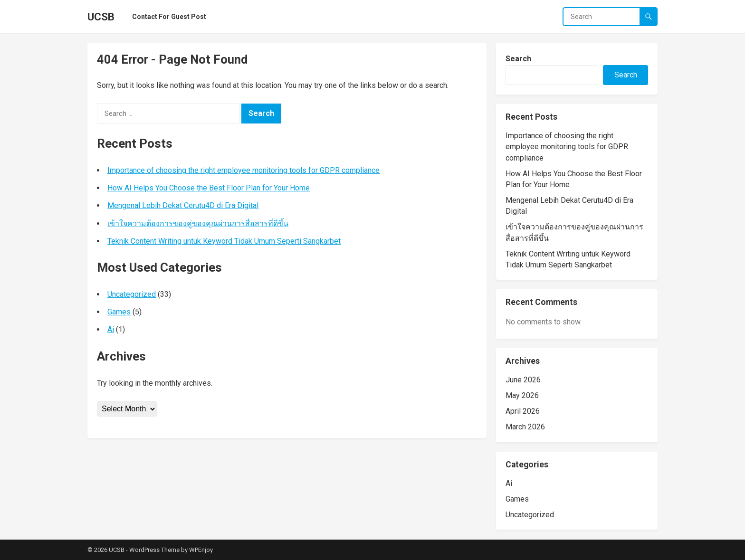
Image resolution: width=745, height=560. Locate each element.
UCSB (101, 17)
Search (518, 59)
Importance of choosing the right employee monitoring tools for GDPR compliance (244, 170)
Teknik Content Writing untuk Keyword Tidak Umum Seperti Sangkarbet (224, 241)
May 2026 (522, 395)
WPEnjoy (201, 550)
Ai (111, 329)
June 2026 (523, 380)
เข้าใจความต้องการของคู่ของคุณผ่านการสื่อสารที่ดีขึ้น (198, 223)
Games (119, 312)
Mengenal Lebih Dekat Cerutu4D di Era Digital (183, 205)
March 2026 (525, 427)
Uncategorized (132, 294)
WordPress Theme (154, 550)
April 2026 (523, 411)
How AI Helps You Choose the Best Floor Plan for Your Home (209, 188)
